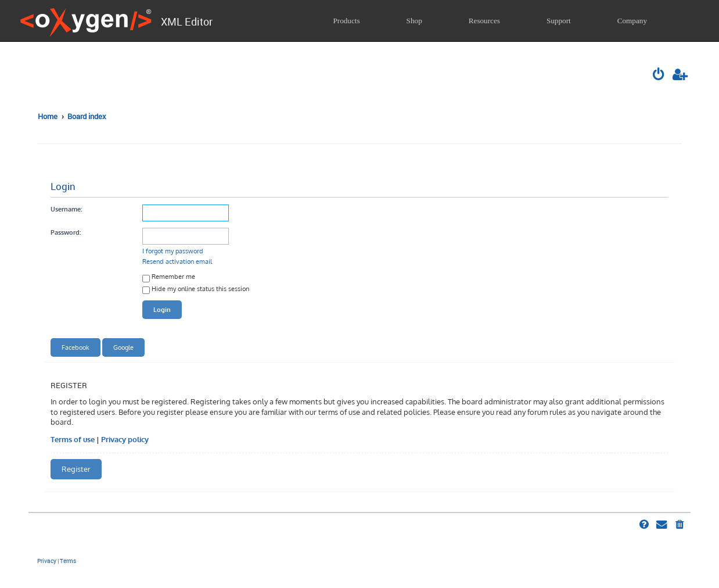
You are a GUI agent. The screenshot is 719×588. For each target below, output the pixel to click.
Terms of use (73, 439)
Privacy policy (125, 439)
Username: (66, 209)
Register (76, 469)
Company (632, 21)
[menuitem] (660, 76)
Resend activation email (177, 261)
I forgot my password (173, 251)
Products (346, 21)
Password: (66, 232)
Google (123, 347)
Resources (484, 21)
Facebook (76, 347)
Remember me (169, 277)
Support (559, 21)
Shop (414, 21)
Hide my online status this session (196, 290)
